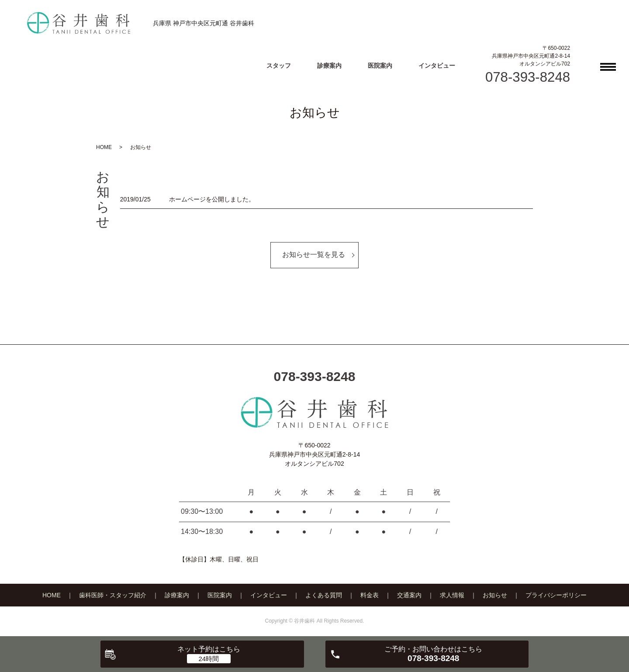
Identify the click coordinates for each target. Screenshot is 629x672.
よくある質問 (324, 595)
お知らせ (495, 595)
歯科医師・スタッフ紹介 (113, 595)
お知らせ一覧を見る (314, 255)
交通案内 (409, 595)
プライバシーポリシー (556, 595)
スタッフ (279, 66)
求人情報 (452, 595)
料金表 (370, 595)
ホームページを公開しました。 (212, 199)
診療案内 (329, 66)
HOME (104, 147)
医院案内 (380, 66)
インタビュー (437, 66)
